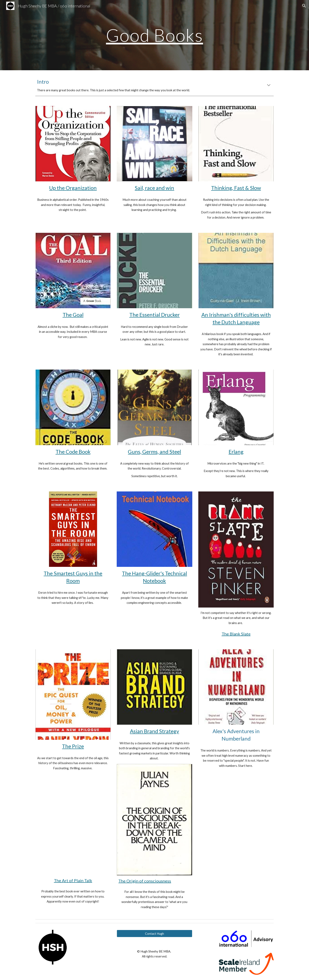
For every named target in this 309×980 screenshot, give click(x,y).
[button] (304, 6)
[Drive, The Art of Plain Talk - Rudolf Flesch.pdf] (73, 824)
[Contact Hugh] (154, 934)
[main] (154, 35)
